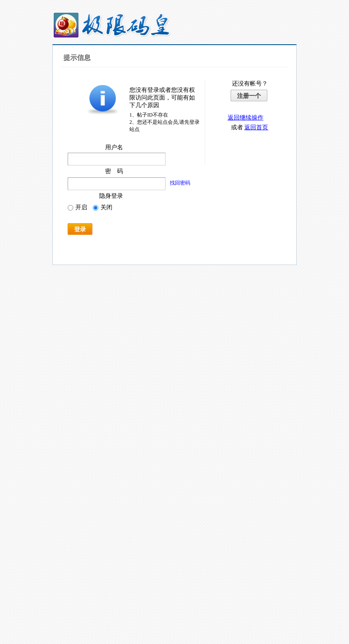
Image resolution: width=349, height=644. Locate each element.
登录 (80, 229)
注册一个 (249, 96)
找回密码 (180, 183)
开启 (77, 207)
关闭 (103, 207)
